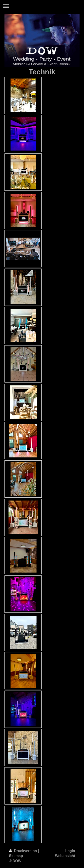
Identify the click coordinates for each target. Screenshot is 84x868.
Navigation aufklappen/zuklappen (42, 6)
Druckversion (23, 851)
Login (70, 851)
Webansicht (65, 856)
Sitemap (16, 856)
